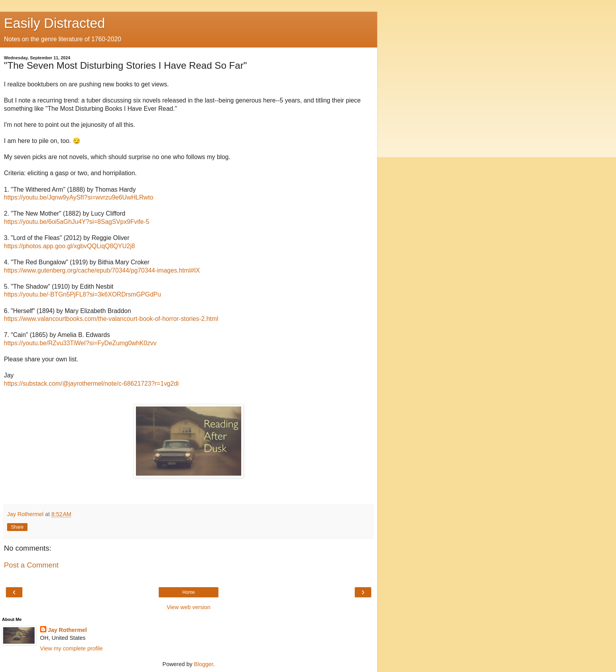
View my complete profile (71, 648)
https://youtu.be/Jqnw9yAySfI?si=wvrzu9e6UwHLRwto (79, 197)
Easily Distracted (54, 23)
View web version (189, 607)
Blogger (204, 664)
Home (189, 592)
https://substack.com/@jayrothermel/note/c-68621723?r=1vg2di (91, 384)
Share (17, 527)
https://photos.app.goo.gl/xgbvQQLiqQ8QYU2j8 (69, 246)
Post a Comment (31, 565)
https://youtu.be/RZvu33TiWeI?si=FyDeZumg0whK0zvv (80, 343)
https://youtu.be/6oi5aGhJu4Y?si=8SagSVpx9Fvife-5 (77, 222)
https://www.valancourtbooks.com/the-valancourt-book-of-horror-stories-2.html (111, 319)
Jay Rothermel (67, 630)
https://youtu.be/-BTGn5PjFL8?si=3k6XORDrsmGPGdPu (82, 294)
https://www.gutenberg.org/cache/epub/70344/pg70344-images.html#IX (102, 270)
